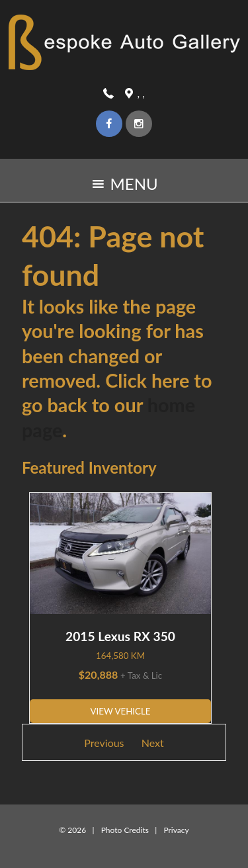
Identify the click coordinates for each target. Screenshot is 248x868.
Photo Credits (125, 830)
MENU (124, 188)
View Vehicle (120, 711)
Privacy (176, 830)
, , (141, 93)
